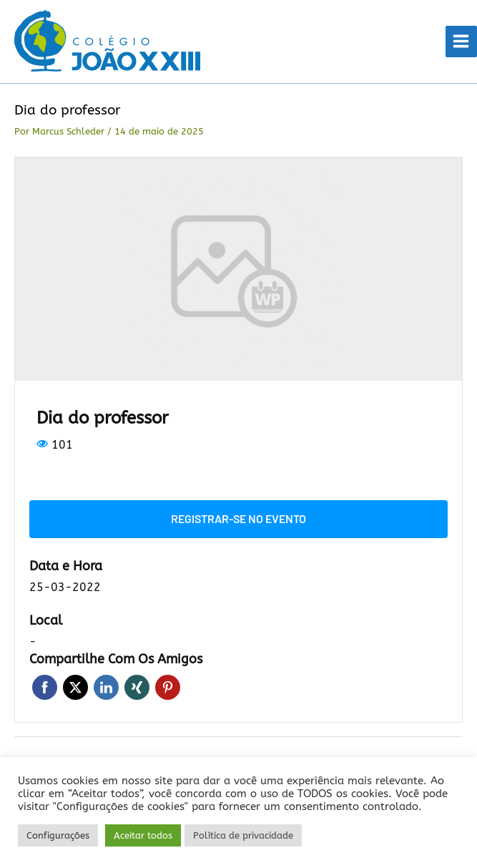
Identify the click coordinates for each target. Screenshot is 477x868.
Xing (137, 687)
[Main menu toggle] (461, 42)
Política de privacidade (243, 835)
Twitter (75, 687)
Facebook (45, 687)
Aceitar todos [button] (143, 835)
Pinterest (168, 687)
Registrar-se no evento (238, 518)
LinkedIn (106, 687)
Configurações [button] (58, 835)
